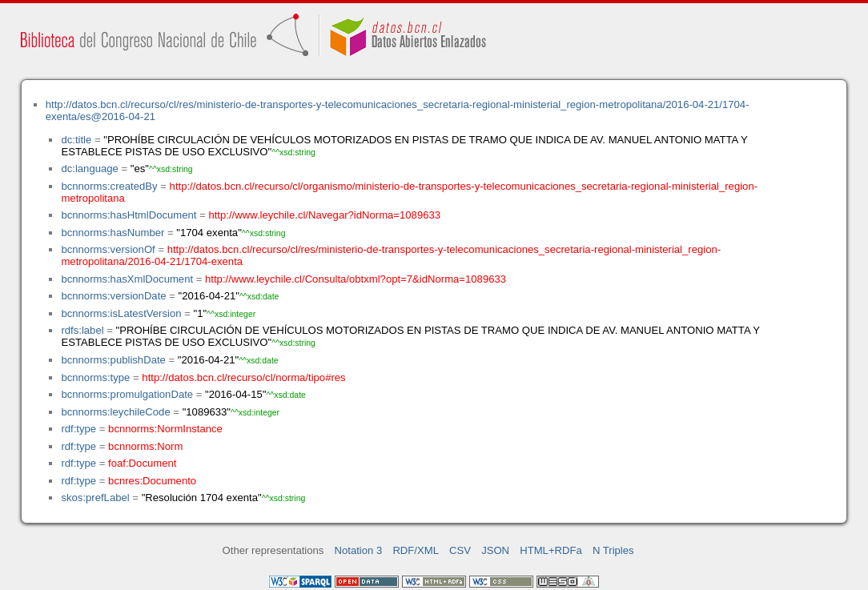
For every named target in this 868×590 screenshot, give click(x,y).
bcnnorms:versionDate (113, 296)
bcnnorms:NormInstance (165, 429)
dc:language (89, 169)
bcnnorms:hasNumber (113, 233)
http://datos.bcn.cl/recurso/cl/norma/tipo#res (243, 377)
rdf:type (78, 429)
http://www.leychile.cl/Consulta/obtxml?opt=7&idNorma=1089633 (356, 279)
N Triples (613, 550)
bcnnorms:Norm (145, 446)
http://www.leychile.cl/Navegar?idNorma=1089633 (324, 215)
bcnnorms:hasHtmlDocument (129, 215)
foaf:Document (142, 463)
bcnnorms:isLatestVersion (121, 313)
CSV (460, 550)
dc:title (76, 140)
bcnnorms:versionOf (108, 249)
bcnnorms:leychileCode (115, 412)
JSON (495, 550)
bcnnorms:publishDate (113, 360)
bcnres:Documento (152, 481)
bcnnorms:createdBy (109, 186)
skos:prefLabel (95, 498)
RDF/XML (416, 550)
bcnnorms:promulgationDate (127, 394)
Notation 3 (359, 550)
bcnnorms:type (95, 377)
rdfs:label (82, 330)
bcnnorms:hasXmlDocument (127, 279)
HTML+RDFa (551, 550)
